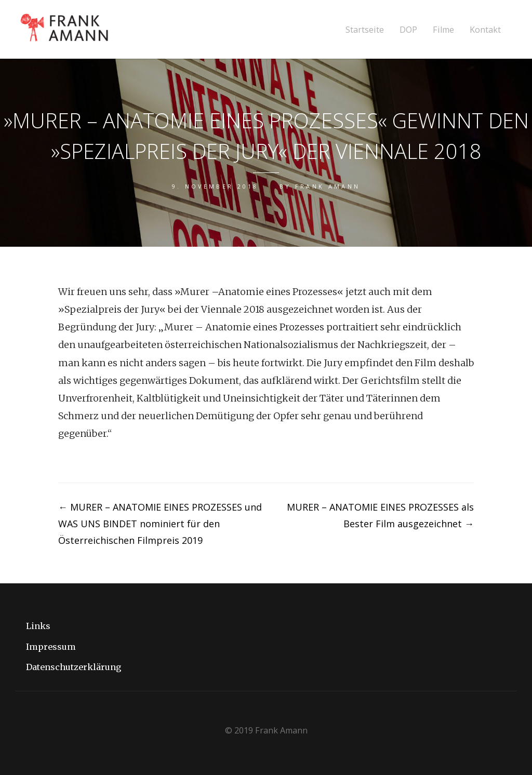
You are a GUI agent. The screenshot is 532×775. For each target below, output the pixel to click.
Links (38, 626)
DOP (408, 30)
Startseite (365, 30)
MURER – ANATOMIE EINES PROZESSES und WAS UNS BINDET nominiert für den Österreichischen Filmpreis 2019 (160, 524)
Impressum (51, 647)
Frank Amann (328, 186)
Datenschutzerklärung (74, 667)
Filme (443, 30)
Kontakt (485, 30)
